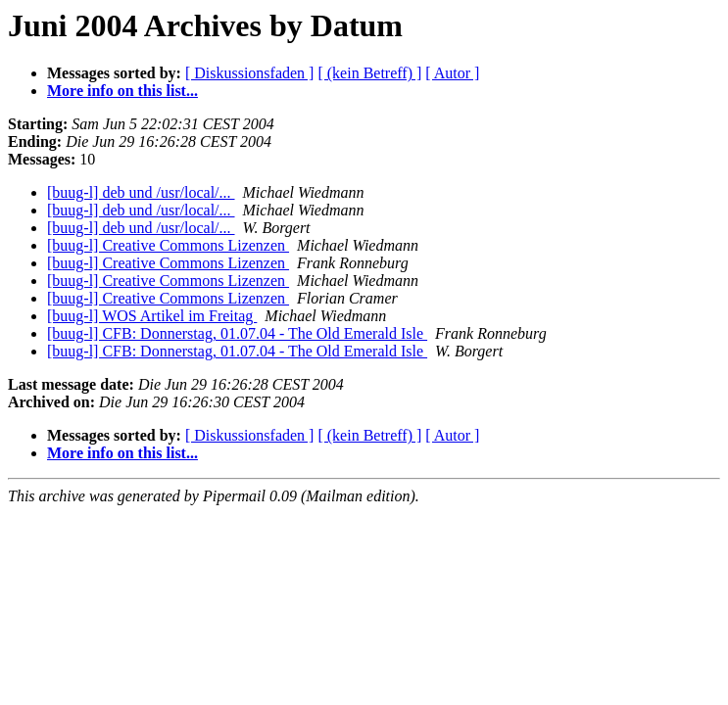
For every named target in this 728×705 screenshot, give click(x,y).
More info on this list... (122, 91)
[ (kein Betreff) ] (369, 73)
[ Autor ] (452, 73)
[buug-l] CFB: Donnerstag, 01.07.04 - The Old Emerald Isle (237, 333)
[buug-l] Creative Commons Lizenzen (168, 245)
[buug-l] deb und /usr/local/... (141, 192)
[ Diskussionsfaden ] (250, 73)
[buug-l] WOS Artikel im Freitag (152, 316)
